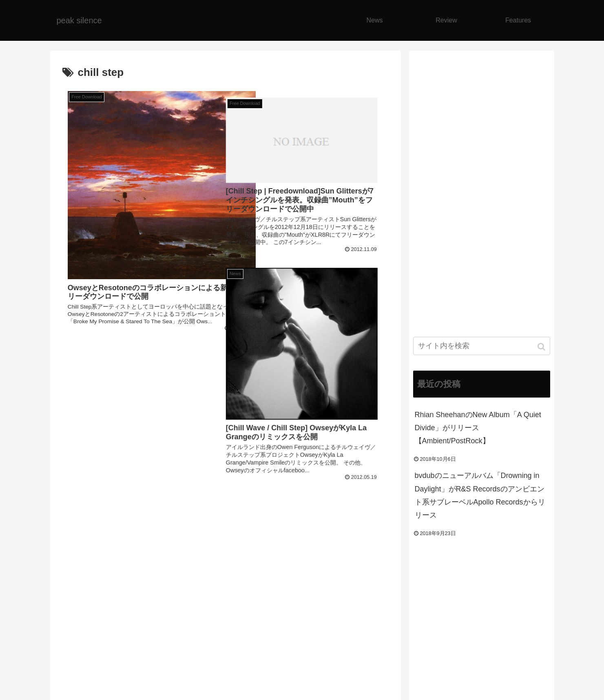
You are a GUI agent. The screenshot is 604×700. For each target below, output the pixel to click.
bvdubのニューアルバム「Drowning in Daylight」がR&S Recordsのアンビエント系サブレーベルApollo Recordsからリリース (480, 495)
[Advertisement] (226, 554)
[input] (482, 346)
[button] (542, 347)
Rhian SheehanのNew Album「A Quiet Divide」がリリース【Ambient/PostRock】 (478, 428)
